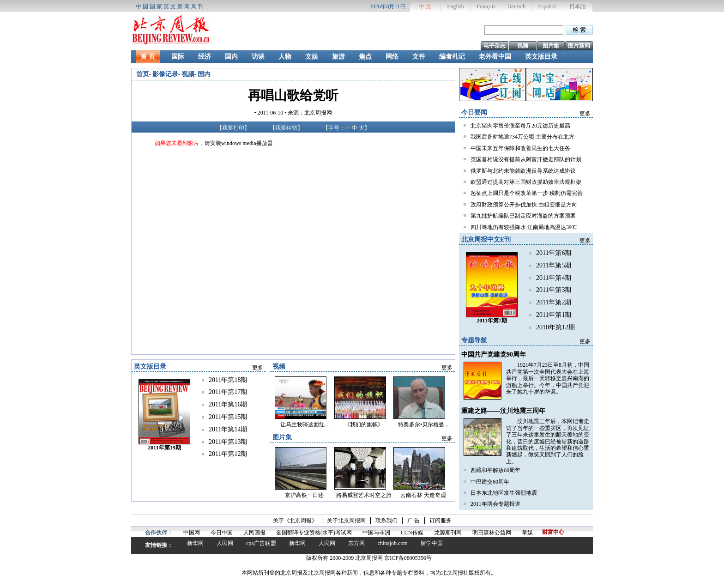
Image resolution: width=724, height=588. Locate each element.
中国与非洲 (376, 533)
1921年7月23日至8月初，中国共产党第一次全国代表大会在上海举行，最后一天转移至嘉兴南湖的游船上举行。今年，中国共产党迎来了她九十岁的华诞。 (548, 378)
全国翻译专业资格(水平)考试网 (314, 533)
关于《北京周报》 (295, 521)
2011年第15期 (228, 417)
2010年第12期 (555, 327)
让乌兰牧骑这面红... (305, 424)
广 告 (413, 521)
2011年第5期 (554, 265)
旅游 (338, 57)
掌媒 (527, 533)
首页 (143, 74)
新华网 (195, 543)
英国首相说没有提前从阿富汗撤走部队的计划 (526, 159)
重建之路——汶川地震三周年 (503, 411)
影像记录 (165, 74)
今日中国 (222, 533)
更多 (585, 114)
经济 (205, 57)
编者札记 (452, 57)
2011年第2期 (554, 302)
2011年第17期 (228, 392)
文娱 (312, 57)
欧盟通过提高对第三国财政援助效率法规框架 (526, 182)
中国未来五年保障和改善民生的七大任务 (520, 148)
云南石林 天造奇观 (423, 495)
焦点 (365, 57)
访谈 (258, 57)
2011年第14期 (228, 429)
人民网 (225, 543)
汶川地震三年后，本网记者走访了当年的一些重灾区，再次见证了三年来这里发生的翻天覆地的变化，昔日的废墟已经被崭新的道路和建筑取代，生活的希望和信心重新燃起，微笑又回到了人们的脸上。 (548, 441)
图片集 (551, 46)
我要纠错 (286, 128)
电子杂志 (495, 46)
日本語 (578, 6)
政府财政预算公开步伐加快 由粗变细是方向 (524, 205)
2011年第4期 (554, 278)
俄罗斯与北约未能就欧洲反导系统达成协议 (523, 171)
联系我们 (386, 521)
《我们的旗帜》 (364, 424)
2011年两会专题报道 (495, 504)
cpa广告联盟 (261, 543)
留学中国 (432, 543)
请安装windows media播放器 (239, 143)
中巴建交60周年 (490, 482)
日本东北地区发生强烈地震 (504, 493)
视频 (523, 46)
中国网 (192, 533)
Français (486, 6)
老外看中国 (495, 57)
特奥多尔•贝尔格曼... (423, 424)
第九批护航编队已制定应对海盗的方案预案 (523, 216)
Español (547, 6)
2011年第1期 (554, 315)
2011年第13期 (228, 442)
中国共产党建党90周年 (494, 355)
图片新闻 (579, 46)
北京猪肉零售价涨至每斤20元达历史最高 (520, 126)
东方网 (356, 543)
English (456, 6)
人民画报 (254, 533)
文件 (419, 57)
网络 (392, 57)
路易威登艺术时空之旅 (364, 495)
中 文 (425, 6)
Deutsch (516, 6)
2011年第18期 (228, 380)
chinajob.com (393, 543)
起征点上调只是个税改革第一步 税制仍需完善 (527, 193)
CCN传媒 (412, 533)
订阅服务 (440, 521)
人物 (285, 57)
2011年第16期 (228, 404)
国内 (231, 57)
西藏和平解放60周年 (495, 470)
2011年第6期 (554, 253)
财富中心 (553, 532)
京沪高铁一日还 (304, 495)
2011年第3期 (554, 290)
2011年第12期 (228, 454)
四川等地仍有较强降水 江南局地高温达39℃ (524, 227)
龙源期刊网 (448, 533)
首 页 (148, 57)
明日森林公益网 (492, 533)
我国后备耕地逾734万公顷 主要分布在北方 (522, 137)
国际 (178, 57)
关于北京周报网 (346, 521)
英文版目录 (541, 57)
